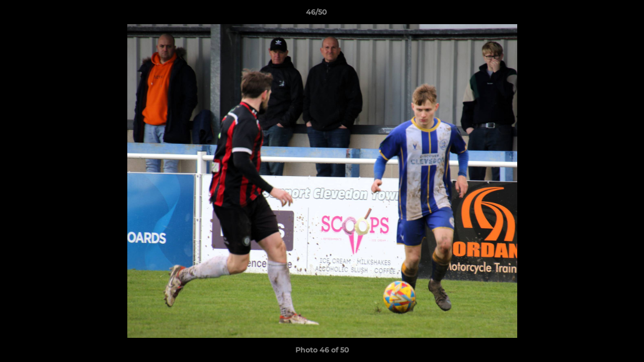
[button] (602, 15)
